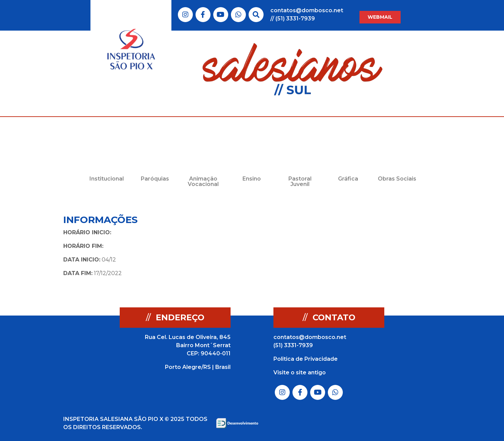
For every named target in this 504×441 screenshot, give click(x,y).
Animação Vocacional (203, 181)
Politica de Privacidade (306, 359)
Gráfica (348, 179)
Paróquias (155, 179)
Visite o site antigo (300, 372)
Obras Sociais (397, 179)
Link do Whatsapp (238, 15)
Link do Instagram (185, 15)
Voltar (398, 220)
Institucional (107, 179)
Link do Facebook (203, 15)
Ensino (252, 179)
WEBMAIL (380, 17)
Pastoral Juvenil (300, 181)
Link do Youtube (221, 15)
